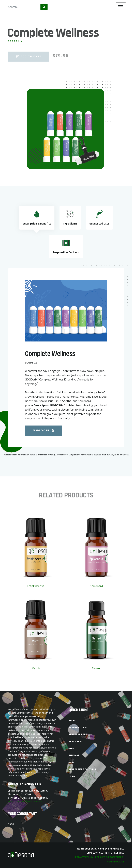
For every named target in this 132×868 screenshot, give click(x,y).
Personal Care (78, 734)
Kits (71, 749)
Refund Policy (116, 862)
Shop (72, 721)
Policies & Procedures (109, 857)
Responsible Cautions (82, 769)
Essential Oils (78, 728)
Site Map (74, 755)
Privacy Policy (84, 857)
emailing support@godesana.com (25, 801)
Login (72, 776)
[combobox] (23, 7)
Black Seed (76, 742)
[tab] (37, 218)
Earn (72, 763)
